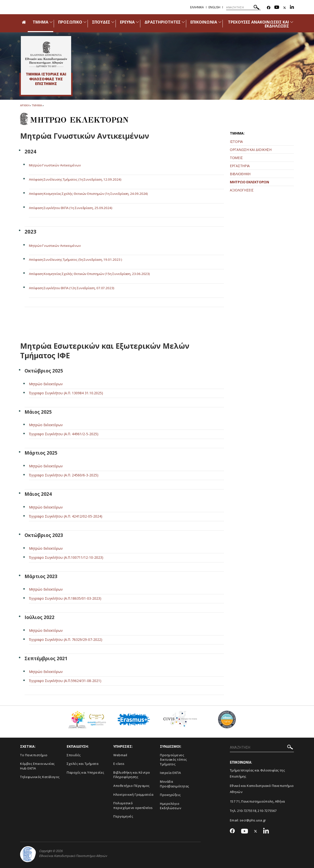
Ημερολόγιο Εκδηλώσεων (170, 806)
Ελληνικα (197, 7)
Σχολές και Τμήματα (83, 763)
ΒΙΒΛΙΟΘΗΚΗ (240, 174)
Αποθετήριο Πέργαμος (131, 785)
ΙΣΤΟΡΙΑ (236, 142)
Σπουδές (74, 755)
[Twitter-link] (285, 8)
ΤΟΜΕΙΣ (236, 158)
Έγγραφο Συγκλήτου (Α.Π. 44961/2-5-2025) (64, 434)
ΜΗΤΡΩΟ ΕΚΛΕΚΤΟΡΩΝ (249, 182)
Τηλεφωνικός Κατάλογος (40, 777)
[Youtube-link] (277, 8)
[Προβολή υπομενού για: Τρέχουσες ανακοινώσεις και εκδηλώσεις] (292, 22)
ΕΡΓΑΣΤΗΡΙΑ (240, 166)
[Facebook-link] (269, 8)
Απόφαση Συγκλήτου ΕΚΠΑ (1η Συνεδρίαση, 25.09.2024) (74, 207)
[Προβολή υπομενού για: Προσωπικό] (85, 22)
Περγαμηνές (123, 816)
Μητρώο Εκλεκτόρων (46, 384)
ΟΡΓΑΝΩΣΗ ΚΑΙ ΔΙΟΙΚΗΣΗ (251, 150)
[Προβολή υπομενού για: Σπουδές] (113, 22)
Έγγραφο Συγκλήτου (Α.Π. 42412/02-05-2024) (66, 516)
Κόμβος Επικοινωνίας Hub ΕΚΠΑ (37, 766)
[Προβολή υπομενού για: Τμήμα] (51, 22)
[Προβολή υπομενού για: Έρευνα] (137, 22)
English (214, 7)
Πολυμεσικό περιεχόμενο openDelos (133, 805)
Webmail (120, 755)
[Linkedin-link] (292, 8)
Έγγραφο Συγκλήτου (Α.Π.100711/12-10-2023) (66, 557)
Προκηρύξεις (170, 794)
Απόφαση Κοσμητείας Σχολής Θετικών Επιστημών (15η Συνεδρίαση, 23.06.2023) (92, 274)
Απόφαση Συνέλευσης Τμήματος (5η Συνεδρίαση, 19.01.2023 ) (78, 259)
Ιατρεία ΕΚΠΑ (170, 773)
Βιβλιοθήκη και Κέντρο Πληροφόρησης (132, 775)
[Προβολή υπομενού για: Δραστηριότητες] (183, 22)
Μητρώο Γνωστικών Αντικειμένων (56, 165)
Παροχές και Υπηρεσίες (85, 772)
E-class (119, 763)
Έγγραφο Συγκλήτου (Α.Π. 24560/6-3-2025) (64, 475)
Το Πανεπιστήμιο (34, 755)
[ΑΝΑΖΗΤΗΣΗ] (243, 7)
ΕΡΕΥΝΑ (127, 22)
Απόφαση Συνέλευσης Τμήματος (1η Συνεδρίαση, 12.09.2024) (78, 179)
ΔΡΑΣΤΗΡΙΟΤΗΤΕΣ (163, 22)
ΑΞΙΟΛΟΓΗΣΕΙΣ (242, 190)
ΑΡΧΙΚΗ (25, 105)
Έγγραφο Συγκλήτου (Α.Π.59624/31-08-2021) (65, 680)
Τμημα (37, 105)
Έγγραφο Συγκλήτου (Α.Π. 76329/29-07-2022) (66, 639)
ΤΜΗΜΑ (40, 22)
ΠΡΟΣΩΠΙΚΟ (70, 22)
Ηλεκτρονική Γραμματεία (133, 794)
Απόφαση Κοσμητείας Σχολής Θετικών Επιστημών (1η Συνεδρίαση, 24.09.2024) (92, 193)
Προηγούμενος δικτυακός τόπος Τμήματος (173, 759)
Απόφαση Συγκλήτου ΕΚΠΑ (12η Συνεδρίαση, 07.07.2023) (75, 288)
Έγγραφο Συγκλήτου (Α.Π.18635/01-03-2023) (65, 598)
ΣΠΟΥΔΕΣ (101, 22)
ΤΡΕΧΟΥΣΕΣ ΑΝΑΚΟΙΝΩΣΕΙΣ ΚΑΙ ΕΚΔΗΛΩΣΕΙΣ (258, 24)
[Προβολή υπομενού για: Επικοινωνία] (220, 22)
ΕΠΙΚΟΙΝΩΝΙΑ (204, 22)
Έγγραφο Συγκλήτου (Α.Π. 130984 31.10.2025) (66, 393)
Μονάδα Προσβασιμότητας (175, 784)
